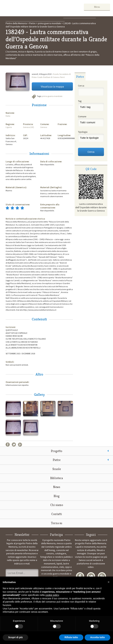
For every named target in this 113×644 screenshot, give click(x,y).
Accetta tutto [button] (97, 637)
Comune (82, 116)
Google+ (20, 445)
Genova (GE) (29, 127)
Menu (100, 7)
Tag (80, 101)
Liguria (9, 127)
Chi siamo (57, 505)
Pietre (57, 460)
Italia (8, 116)
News (57, 487)
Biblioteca (56, 478)
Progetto (56, 451)
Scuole (57, 469)
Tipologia (83, 132)
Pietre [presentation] (80, 77)
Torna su (57, 523)
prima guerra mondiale (52, 96)
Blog (57, 496)
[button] (109, 582)
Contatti (56, 514)
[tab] (80, 77)
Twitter (14, 445)
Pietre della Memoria (29, 8)
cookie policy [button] (52, 595)
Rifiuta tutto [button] (71, 637)
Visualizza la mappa (52, 86)
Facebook (8, 445)
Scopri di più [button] (15, 637)
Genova (44, 127)
